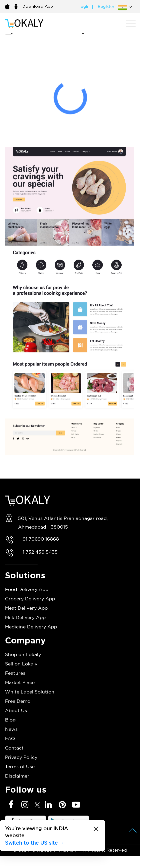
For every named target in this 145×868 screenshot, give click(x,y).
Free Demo (18, 701)
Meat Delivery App (26, 608)
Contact (14, 748)
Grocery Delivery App (30, 599)
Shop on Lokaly (23, 654)
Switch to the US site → (35, 843)
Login (84, 7)
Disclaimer (17, 776)
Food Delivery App (27, 589)
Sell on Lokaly (21, 664)
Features (15, 673)
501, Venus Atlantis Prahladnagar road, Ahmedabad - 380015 (63, 523)
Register (106, 7)
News (11, 729)
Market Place (20, 682)
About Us (16, 710)
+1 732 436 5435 (39, 552)
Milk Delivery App (25, 617)
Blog (10, 720)
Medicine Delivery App (31, 627)
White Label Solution (30, 692)
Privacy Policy (21, 757)
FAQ (10, 739)
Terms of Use (20, 767)
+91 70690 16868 (39, 539)
